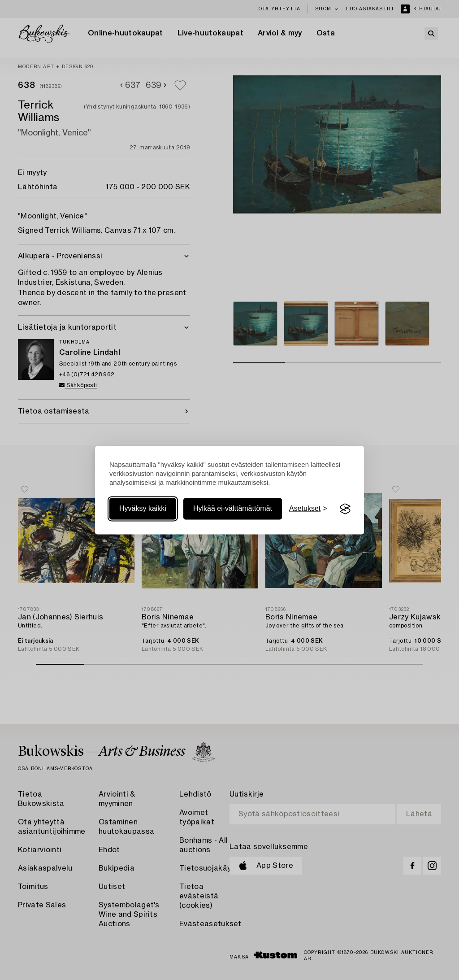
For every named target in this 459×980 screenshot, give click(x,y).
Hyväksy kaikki (143, 509)
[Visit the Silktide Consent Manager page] (345, 509)
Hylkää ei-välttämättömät (233, 509)
